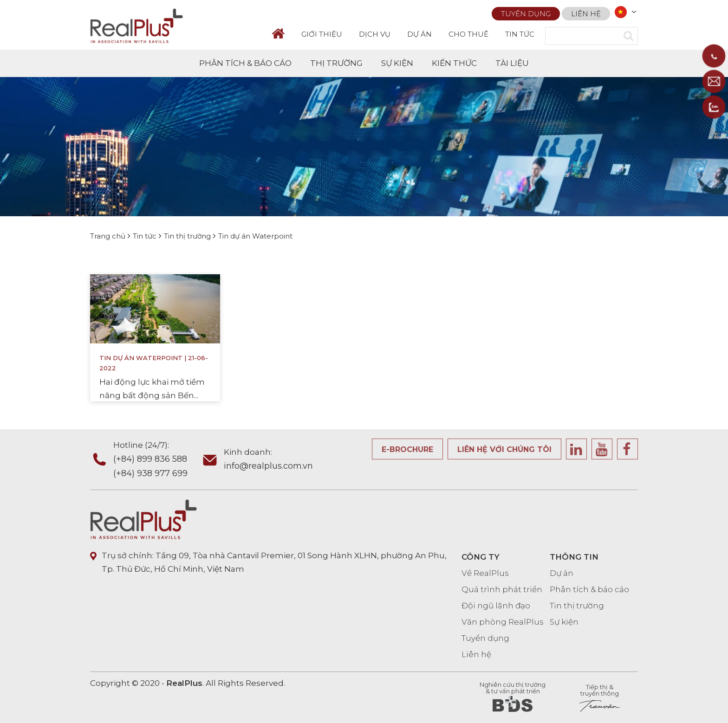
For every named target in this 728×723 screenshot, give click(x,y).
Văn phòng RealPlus (503, 622)
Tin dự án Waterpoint (141, 360)
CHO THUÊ (468, 34)
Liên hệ (586, 12)
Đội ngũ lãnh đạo (496, 606)
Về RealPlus (485, 573)
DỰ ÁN (419, 34)
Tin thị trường (577, 606)
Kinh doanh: (268, 460)
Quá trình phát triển (502, 589)
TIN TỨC (520, 34)
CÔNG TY (481, 557)
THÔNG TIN (574, 557)
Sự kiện (564, 622)
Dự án (562, 573)
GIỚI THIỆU (322, 34)
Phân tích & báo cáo (589, 589)
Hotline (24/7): (157, 460)
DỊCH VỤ (375, 34)
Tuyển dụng (526, 12)
